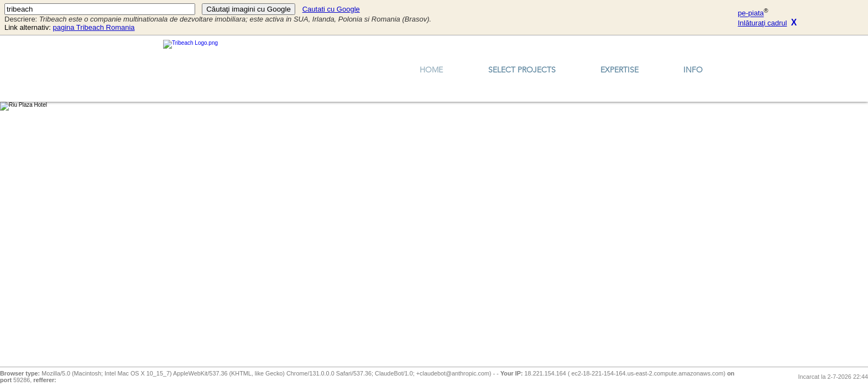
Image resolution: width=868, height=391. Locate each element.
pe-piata (751, 14)
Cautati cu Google (331, 9)
